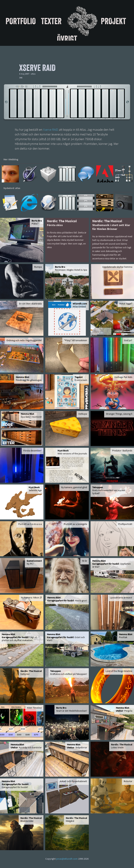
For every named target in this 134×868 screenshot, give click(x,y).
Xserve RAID (51, 130)
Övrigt (67, 39)
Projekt (113, 21)
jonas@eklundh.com (67, 859)
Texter (51, 21)
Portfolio (21, 21)
